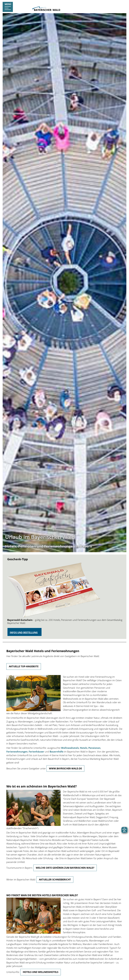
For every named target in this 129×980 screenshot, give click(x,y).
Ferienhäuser (36, 752)
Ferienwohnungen (17, 752)
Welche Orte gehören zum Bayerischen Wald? (65, 868)
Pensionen (94, 748)
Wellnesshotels (70, 748)
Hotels (84, 748)
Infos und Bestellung (24, 632)
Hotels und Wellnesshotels (41, 972)
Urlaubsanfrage (115, 4)
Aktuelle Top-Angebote (24, 666)
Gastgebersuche (92, 4)
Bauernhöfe (57, 752)
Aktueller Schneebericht (55, 879)
